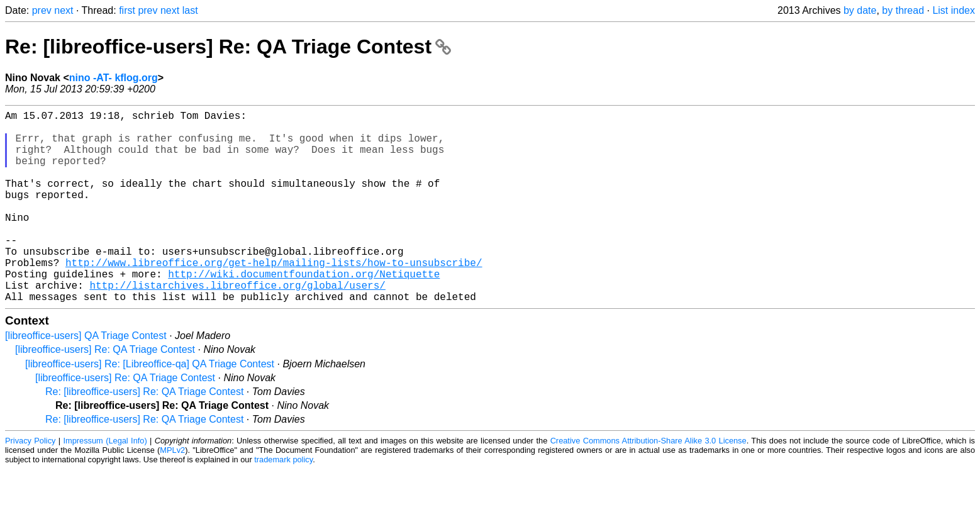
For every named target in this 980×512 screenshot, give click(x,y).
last (190, 10)
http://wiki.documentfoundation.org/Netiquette (304, 311)
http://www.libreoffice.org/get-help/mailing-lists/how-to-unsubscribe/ (274, 298)
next (64, 10)
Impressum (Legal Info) (105, 483)
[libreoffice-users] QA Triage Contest (86, 378)
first (127, 10)
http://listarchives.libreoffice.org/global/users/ (237, 325)
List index (954, 10)
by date (860, 10)
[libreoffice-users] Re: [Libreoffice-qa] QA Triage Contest (150, 407)
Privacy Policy (30, 483)
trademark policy (283, 502)
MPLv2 (172, 493)
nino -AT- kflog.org (114, 78)
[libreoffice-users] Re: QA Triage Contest (105, 392)
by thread (903, 10)
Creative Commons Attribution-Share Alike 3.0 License (649, 483)
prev (42, 10)
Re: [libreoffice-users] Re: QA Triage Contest (228, 47)
